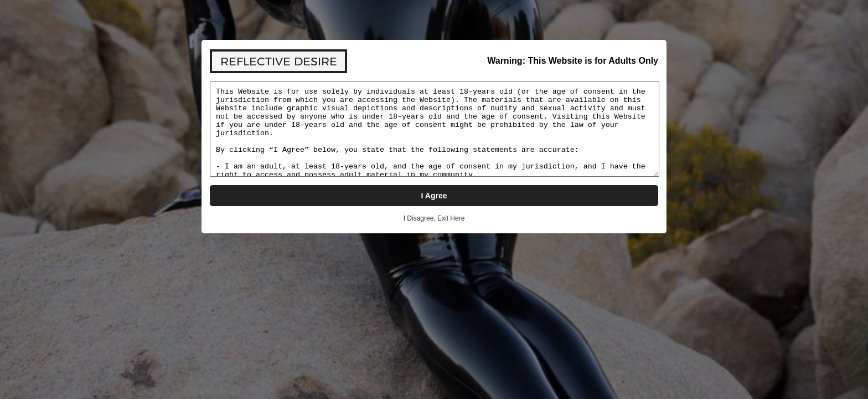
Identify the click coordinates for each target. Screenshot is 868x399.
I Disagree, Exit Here (434, 218)
